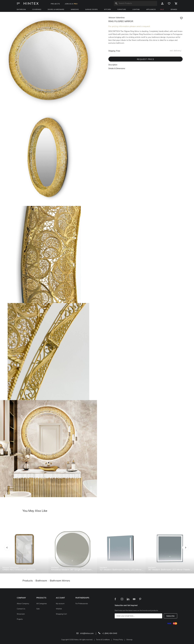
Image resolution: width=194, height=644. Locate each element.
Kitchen (108, 10)
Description (113, 65)
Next (190, 550)
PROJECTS (55, 4)
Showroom (21, 614)
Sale (38, 609)
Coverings (37, 10)
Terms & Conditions (103, 640)
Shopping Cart (61, 614)
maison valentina (117, 18)
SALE (162, 10)
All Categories (42, 604)
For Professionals (82, 604)
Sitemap (129, 640)
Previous (10, 550)
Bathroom (21, 10)
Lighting (136, 10)
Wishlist (59, 609)
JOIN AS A (71, 4)
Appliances (151, 10)
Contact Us (21, 609)
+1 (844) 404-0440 (108, 634)
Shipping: (112, 51)
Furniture (122, 10)
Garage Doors (91, 10)
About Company (23, 604)
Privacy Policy (118, 640)
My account (60, 604)
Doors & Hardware (56, 10)
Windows (75, 10)
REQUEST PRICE (145, 59)
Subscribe (170, 616)
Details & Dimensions (117, 69)
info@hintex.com (85, 634)
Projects (20, 619)
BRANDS (174, 10)
